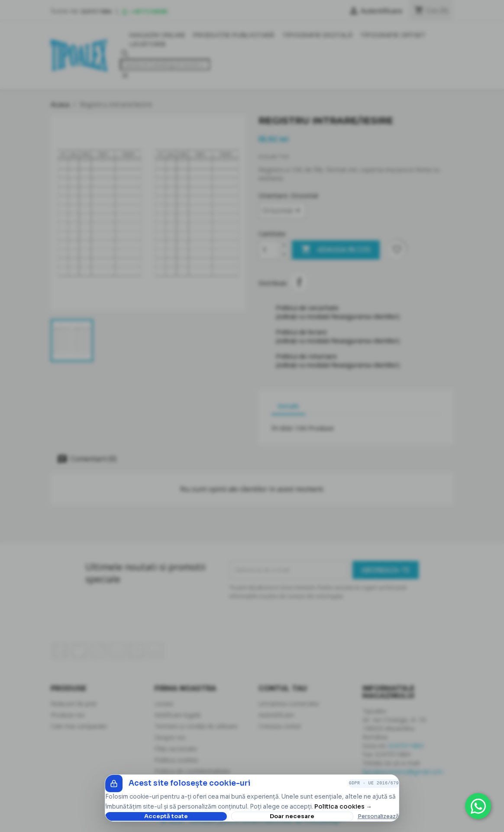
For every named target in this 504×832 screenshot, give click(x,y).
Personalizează (378, 816)
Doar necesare (292, 816)
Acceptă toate (166, 816)
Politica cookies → (343, 807)
